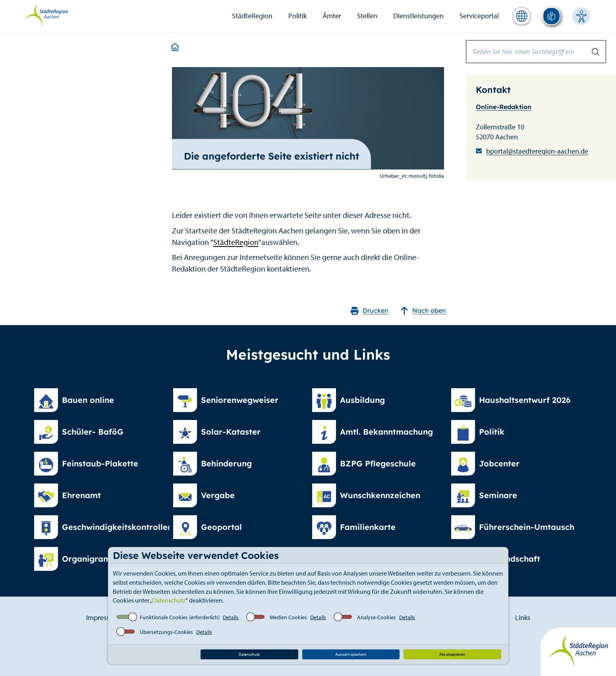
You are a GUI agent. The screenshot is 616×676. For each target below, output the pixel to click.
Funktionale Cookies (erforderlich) (180, 617)
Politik (297, 16)
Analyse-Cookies (377, 617)
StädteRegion (252, 16)
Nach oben (423, 311)
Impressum (103, 617)
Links (523, 617)
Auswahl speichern (351, 654)
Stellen (367, 16)
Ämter (332, 16)
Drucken (370, 311)
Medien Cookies (288, 617)
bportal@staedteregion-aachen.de (537, 151)
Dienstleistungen (418, 16)
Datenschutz (169, 600)
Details (231, 617)
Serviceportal (479, 16)
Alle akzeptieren (452, 654)
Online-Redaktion (504, 107)
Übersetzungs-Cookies (166, 632)
